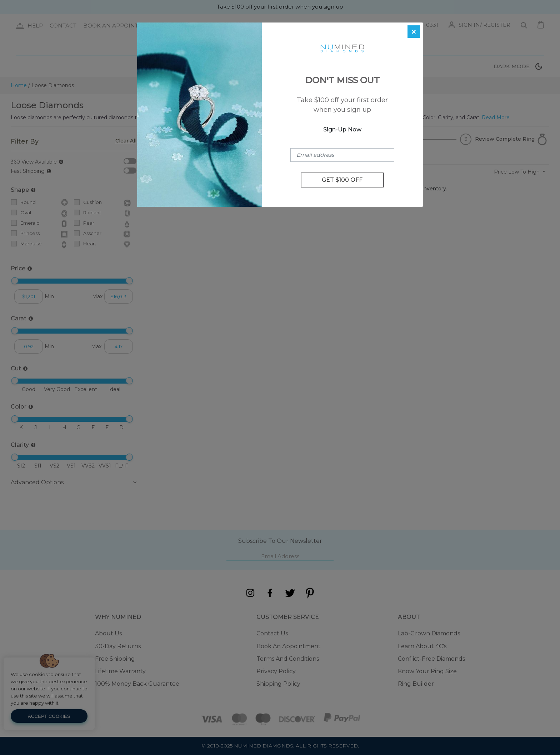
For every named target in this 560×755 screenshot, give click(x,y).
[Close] (414, 32)
